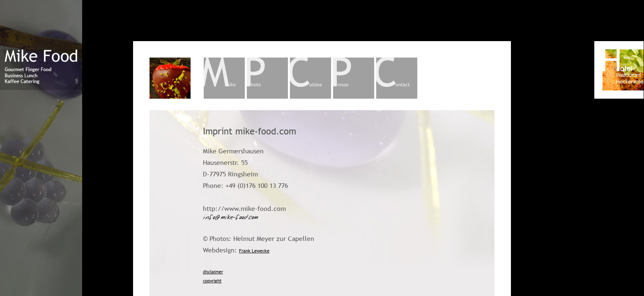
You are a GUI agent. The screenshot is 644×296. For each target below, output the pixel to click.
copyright (212, 281)
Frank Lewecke (254, 251)
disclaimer (213, 272)
